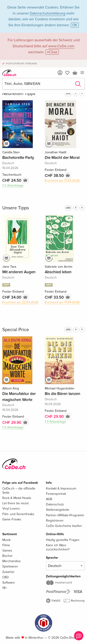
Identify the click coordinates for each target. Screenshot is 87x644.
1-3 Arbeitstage (13, 185)
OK (75, 25)
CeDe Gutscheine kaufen (64, 526)
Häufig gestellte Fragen (63, 540)
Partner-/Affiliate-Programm (65, 515)
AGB (49, 499)
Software (9, 583)
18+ (5, 588)
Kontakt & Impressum (61, 488)
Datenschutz (55, 504)
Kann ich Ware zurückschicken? (58, 547)
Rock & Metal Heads (17, 498)
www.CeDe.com (61, 46)
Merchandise (12, 561)
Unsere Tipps (16, 208)
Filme (6, 545)
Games (7, 551)
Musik (6, 540)
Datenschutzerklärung (48, 13)
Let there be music (16, 503)
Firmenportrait (56, 494)
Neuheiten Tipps (19, 94)
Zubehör (8, 572)
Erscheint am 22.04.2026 (20, 302)
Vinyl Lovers (11, 509)
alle (68, 93)
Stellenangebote (58, 510)
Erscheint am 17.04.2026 (62, 181)
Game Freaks (12, 519)
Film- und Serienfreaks (18, 514)
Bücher (7, 556)
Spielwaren (10, 566)
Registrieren (55, 521)
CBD (6, 577)
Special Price (16, 330)
